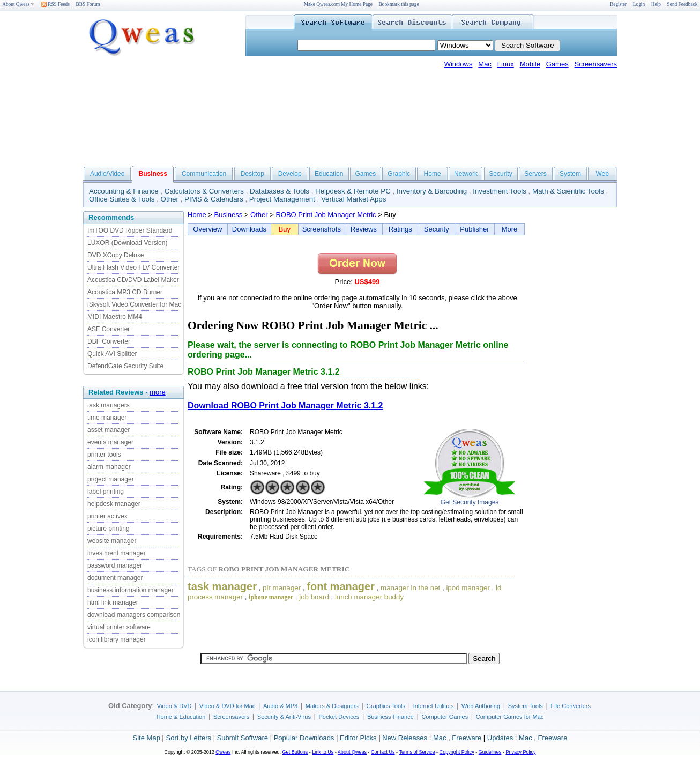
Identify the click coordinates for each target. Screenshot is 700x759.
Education (329, 174)
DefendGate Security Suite (125, 366)
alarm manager (109, 467)
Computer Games (445, 717)
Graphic (399, 174)
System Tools (526, 706)
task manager (222, 586)
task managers (109, 405)
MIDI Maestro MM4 (115, 317)
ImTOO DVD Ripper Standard (130, 230)
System (570, 174)
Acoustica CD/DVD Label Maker (133, 280)
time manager (107, 418)
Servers (535, 174)
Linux (506, 64)
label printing (106, 492)
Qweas (223, 752)
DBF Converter (109, 341)
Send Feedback (683, 4)
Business (229, 215)
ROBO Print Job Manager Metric (326, 215)
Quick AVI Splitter (112, 354)
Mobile (530, 64)
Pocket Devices (339, 717)
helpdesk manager (114, 504)
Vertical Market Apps (354, 199)
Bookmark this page (399, 4)
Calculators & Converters (204, 191)
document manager (115, 578)
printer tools (104, 455)
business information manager (131, 590)
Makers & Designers (332, 706)
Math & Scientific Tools (568, 191)
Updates (500, 738)
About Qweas (18, 4)
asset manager (109, 430)
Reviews (364, 229)
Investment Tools (500, 191)
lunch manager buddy (369, 597)
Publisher (474, 229)
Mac (485, 64)
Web (602, 174)
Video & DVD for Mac (227, 706)
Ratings (400, 229)
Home (433, 174)
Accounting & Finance (124, 191)
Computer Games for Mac (510, 717)
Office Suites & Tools (122, 199)
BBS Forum (88, 4)
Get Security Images (470, 502)
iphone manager (271, 597)
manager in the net (410, 588)
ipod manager (468, 588)
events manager (110, 442)
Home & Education (181, 717)
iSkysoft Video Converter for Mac (134, 304)
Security (500, 174)
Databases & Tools (280, 191)
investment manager (117, 553)
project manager (111, 479)
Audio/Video (107, 174)
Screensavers (596, 64)
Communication (204, 174)
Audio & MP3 (280, 706)
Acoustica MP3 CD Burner (125, 292)
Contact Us (383, 752)
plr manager (282, 588)
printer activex (107, 516)
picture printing (109, 529)
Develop (290, 174)
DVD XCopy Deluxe (116, 255)
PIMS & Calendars (214, 199)
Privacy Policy (520, 752)
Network (466, 174)
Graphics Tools (386, 706)
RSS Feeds (55, 4)
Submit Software (243, 738)
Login (639, 4)
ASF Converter (109, 329)
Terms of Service (417, 752)
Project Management (282, 199)
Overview (207, 229)
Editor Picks (358, 738)
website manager (112, 541)
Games (557, 64)
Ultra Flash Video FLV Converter (133, 267)
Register (618, 4)
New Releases (405, 738)
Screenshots (322, 229)
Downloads (249, 229)
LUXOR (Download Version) (127, 243)
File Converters (571, 706)
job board (314, 597)
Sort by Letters (188, 738)
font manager (341, 586)
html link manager (113, 602)
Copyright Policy (457, 752)
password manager (115, 565)
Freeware (467, 738)
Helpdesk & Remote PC (353, 191)
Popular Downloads (304, 738)
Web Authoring (481, 706)
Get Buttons (295, 752)
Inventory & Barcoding (432, 191)
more (158, 392)
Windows (459, 64)
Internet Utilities (434, 706)
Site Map (147, 738)
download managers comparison (134, 615)
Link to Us (323, 752)
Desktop (252, 174)
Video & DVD (174, 706)
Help (656, 4)
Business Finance (390, 717)
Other (170, 199)
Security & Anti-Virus (284, 717)
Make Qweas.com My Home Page (338, 4)
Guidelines (490, 752)
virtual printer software (119, 627)
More (510, 229)
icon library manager (117, 639)
